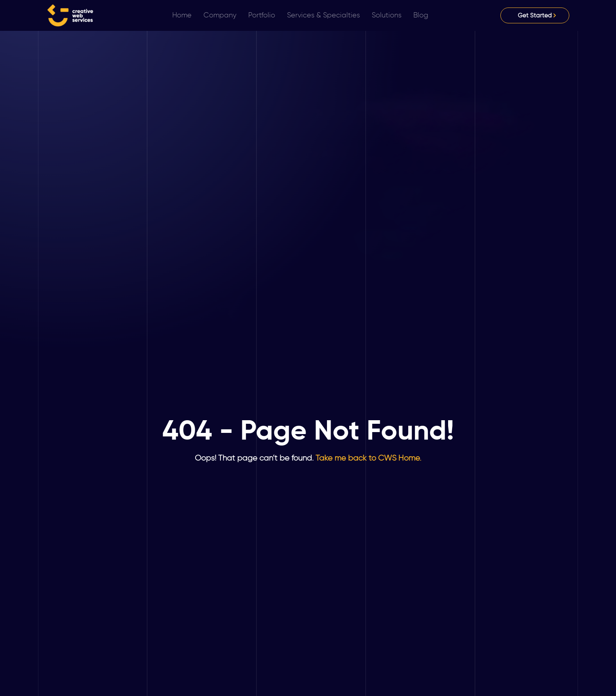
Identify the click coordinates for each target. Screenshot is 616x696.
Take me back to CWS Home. (367, 458)
